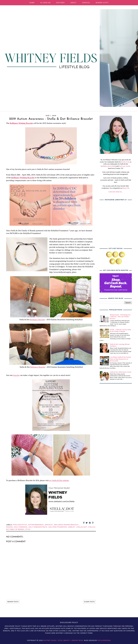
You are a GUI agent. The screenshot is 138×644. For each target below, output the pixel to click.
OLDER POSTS (89, 602)
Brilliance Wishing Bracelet (21, 123)
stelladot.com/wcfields (108, 166)
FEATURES (60, 3)
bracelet (16, 375)
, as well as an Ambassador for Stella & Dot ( (116, 164)
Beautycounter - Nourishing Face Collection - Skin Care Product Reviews (120, 317)
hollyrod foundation (58, 527)
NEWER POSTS (13, 602)
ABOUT (73, 3)
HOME (32, 3)
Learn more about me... (116, 192)
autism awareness (36, 525)
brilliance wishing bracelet (67, 525)
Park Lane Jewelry (125, 166)
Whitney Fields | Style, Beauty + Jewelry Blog (63, 640)
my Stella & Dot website (59, 480)
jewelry (72, 527)
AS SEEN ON (45, 3)
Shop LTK (126, 188)
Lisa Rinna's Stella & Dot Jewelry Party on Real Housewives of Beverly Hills (121, 359)
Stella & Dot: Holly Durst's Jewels (121, 372)
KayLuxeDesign (104, 640)
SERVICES (86, 3)
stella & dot (82, 527)
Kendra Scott (125, 162)
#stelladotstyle (20, 525)
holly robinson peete (38, 527)
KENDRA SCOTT (102, 3)
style (28, 529)
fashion (10, 527)
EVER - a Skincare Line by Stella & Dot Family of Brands (120, 330)
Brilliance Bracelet (37, 319)
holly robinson (21, 527)
